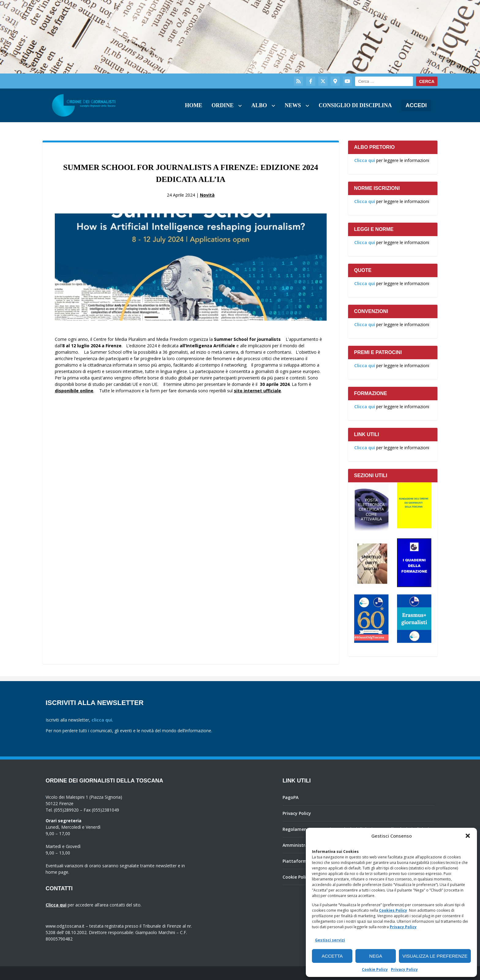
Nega (376, 956)
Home (194, 105)
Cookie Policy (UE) (301, 877)
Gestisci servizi (330, 940)
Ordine (223, 105)
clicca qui (102, 720)
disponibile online (74, 391)
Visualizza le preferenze (435, 956)
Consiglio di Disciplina (355, 105)
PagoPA (291, 797)
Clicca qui (365, 160)
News (293, 105)
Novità (207, 195)
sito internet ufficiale (257, 391)
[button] (468, 836)
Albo (259, 105)
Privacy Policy (403, 927)
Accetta (332, 956)
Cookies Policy (393, 910)
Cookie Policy (375, 969)
